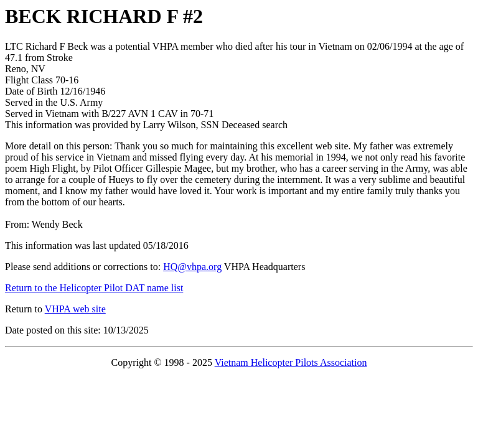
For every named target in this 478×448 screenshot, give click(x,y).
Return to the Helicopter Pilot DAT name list (94, 288)
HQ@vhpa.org (192, 267)
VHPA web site (75, 309)
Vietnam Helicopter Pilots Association (291, 362)
